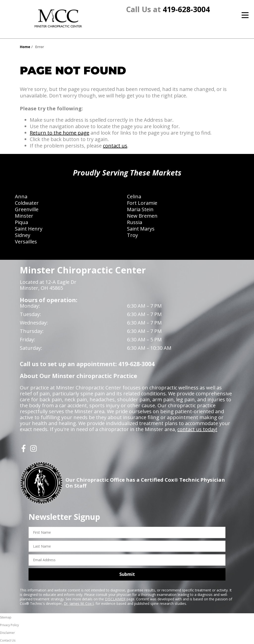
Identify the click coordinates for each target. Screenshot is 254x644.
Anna (21, 196)
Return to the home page (60, 133)
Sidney (23, 235)
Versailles (26, 242)
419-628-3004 (186, 9)
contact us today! (197, 429)
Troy (132, 235)
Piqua (21, 222)
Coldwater (27, 203)
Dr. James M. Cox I (79, 603)
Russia (135, 222)
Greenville (27, 209)
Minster (24, 216)
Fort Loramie (142, 203)
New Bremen (142, 216)
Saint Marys (141, 229)
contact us (115, 146)
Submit (127, 574)
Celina (134, 196)
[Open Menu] (245, 15)
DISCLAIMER (115, 599)
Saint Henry (29, 229)
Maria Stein (140, 209)
